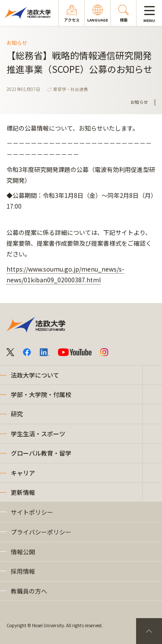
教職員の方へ (29, 591)
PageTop (149, 631)
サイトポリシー (32, 512)
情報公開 (23, 552)
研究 (17, 414)
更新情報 (23, 492)
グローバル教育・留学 (41, 453)
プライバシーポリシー (41, 532)
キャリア (23, 473)
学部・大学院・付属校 (41, 394)
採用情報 (23, 571)
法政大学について (35, 375)
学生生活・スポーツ (38, 434)
